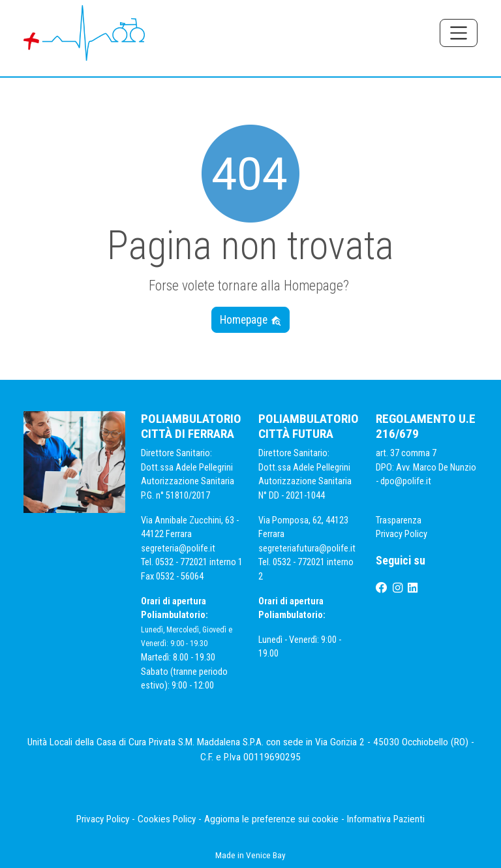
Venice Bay (266, 855)
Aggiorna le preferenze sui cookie (271, 819)
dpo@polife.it (407, 481)
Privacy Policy (402, 534)
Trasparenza (399, 520)
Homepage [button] (251, 320)
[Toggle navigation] (459, 33)
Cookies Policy (167, 819)
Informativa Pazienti (386, 819)
